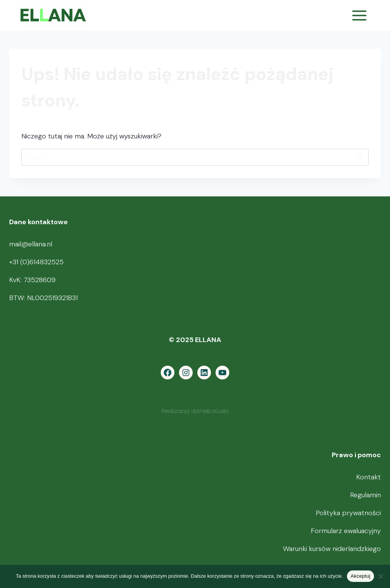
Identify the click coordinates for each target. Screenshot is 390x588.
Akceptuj (361, 576)
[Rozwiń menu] (359, 15)
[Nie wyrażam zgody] (380, 576)
